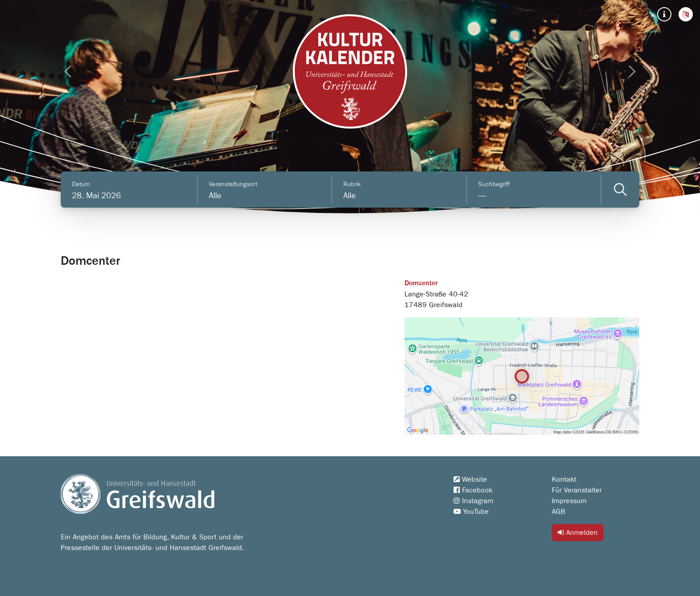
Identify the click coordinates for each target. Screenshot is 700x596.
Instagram (473, 501)
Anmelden (578, 532)
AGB (558, 512)
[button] (686, 14)
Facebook (473, 490)
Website (470, 479)
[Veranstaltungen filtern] (620, 190)
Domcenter (421, 283)
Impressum (569, 501)
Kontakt (564, 479)
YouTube (471, 512)
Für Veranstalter (577, 490)
